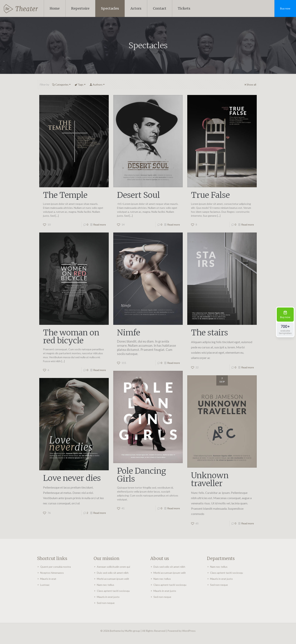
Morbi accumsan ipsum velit (113, 579)
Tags (80, 85)
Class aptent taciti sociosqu (113, 591)
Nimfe (129, 333)
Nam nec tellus (106, 585)
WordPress (189, 631)
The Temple (65, 195)
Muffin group (132, 631)
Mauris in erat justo (108, 597)
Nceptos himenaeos (52, 573)
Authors (97, 85)
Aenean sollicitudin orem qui (113, 567)
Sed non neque (106, 603)
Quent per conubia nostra (55, 567)
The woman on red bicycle (71, 337)
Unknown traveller (210, 479)
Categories (62, 85)
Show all (250, 85)
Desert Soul (138, 195)
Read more (100, 224)
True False (210, 195)
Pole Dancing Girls (141, 475)
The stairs (210, 333)
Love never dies (72, 478)
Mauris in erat (48, 579)
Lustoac (45, 585)
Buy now (285, 8)
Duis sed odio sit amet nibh (113, 573)
